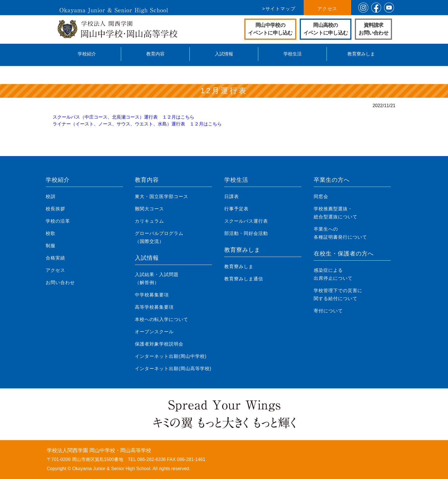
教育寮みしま (361, 54)
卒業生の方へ (332, 180)
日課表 (232, 196)
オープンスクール (154, 332)
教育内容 (155, 54)
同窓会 (321, 196)
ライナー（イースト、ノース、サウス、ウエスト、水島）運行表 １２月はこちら (137, 124)
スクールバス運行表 (246, 221)
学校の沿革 (58, 221)
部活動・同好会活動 (246, 233)
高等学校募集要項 (154, 307)
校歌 (51, 233)
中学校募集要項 (152, 295)
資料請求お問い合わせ (373, 29)
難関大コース (149, 209)
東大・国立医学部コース (162, 196)
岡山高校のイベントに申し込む (326, 29)
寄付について (328, 311)
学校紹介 (87, 54)
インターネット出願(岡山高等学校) (173, 369)
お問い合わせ (60, 283)
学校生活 (293, 54)
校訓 (51, 196)
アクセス (327, 9)
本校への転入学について (162, 319)
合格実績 (55, 258)
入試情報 (224, 54)
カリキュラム (149, 221)
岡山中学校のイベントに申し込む (270, 29)
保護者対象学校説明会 (159, 344)
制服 (51, 246)
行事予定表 (236, 209)
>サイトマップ (279, 9)
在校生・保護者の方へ (344, 254)
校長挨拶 (55, 209)
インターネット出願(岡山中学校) (171, 356)
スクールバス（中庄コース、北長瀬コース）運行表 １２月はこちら (123, 117)
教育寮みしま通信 (244, 279)
